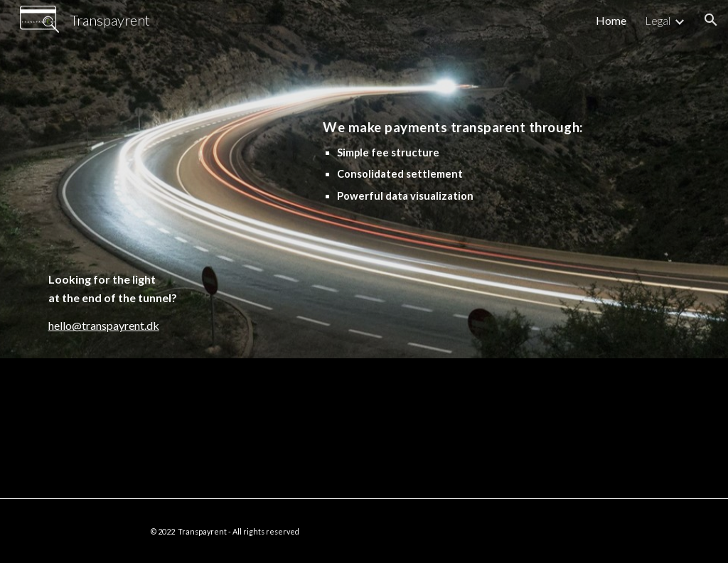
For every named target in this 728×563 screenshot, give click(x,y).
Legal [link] (658, 20)
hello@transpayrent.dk (104, 325)
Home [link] (611, 20)
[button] (711, 20)
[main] (144, 199)
